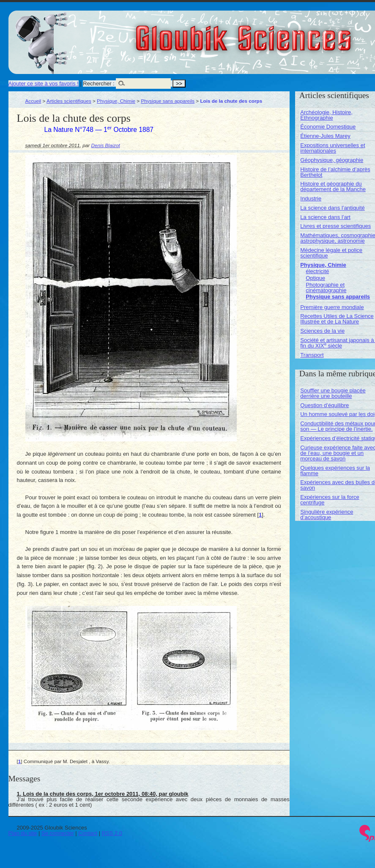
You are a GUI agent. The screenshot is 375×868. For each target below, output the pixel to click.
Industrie (311, 199)
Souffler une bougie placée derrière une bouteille (333, 393)
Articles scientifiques (69, 101)
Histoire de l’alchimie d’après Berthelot (335, 172)
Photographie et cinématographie (326, 288)
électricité (317, 271)
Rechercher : (99, 84)
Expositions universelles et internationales (333, 148)
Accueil (33, 101)
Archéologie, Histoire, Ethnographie (326, 115)
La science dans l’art (325, 217)
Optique (315, 278)
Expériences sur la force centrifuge (330, 500)
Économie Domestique (328, 127)
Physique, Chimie (116, 101)
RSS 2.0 (112, 833)
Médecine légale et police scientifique (331, 253)
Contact (88, 833)
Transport (312, 355)
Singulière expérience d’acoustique (327, 515)
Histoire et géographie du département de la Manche (333, 186)
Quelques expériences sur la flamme (335, 471)
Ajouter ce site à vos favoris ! (44, 84)
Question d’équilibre (324, 405)
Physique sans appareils (168, 101)
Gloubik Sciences (291, 33)
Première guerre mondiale (332, 307)
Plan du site (23, 833)
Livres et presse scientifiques (335, 226)
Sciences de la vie (322, 331)
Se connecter (58, 833)
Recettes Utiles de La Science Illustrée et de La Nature (337, 319)
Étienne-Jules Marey (325, 136)
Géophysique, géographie (332, 160)
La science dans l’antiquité (333, 208)
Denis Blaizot (105, 145)
